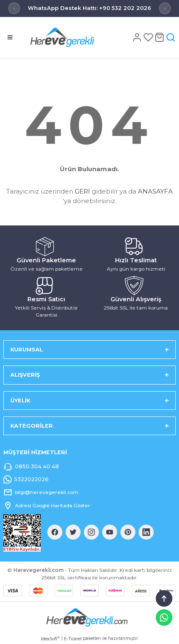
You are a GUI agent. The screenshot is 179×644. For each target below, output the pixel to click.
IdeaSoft (50, 639)
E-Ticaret (73, 639)
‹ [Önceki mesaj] (14, 8)
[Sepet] (160, 37)
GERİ (82, 191)
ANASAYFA (155, 191)
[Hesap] (138, 37)
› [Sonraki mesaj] (165, 8)
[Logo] (76, 37)
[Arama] (171, 37)
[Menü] (10, 37)
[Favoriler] (149, 37)
